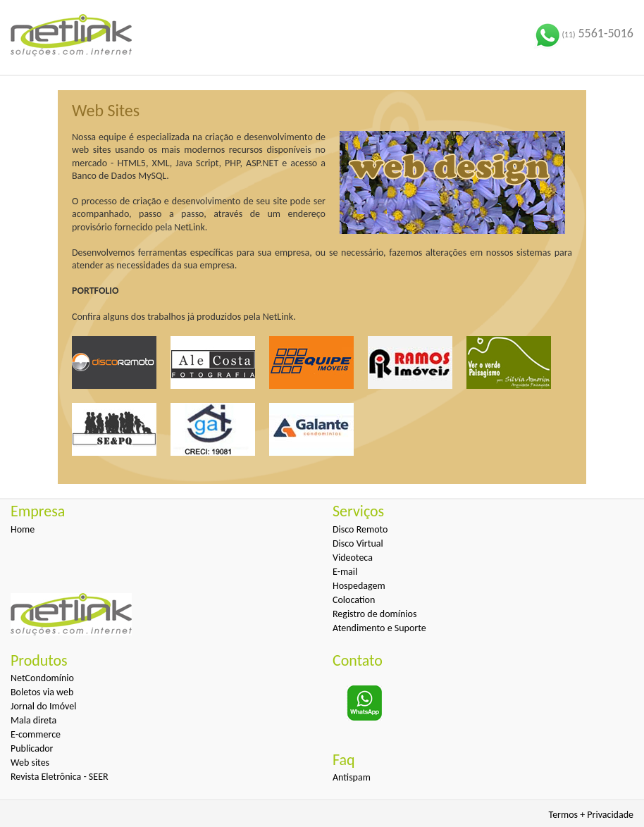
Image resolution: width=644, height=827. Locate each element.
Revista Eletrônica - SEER (60, 777)
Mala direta (33, 720)
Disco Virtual (358, 543)
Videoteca (353, 558)
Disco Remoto (360, 529)
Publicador (32, 748)
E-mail (345, 572)
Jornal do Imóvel (43, 706)
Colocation (354, 600)
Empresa (38, 511)
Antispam (352, 777)
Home (23, 529)
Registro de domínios (374, 614)
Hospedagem (359, 586)
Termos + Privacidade (591, 815)
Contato (358, 660)
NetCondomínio (42, 678)
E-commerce (36, 734)
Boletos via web (42, 692)
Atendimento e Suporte (379, 628)
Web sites (30, 763)
